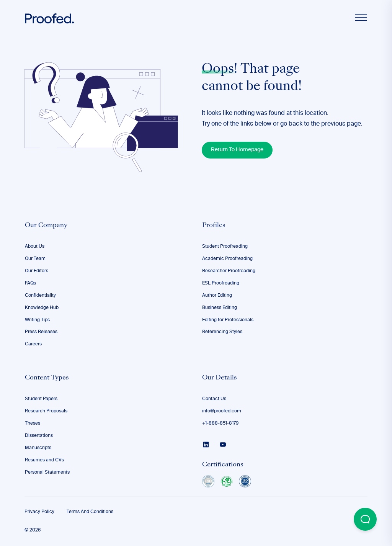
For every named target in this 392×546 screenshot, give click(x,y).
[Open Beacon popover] (365, 519)
